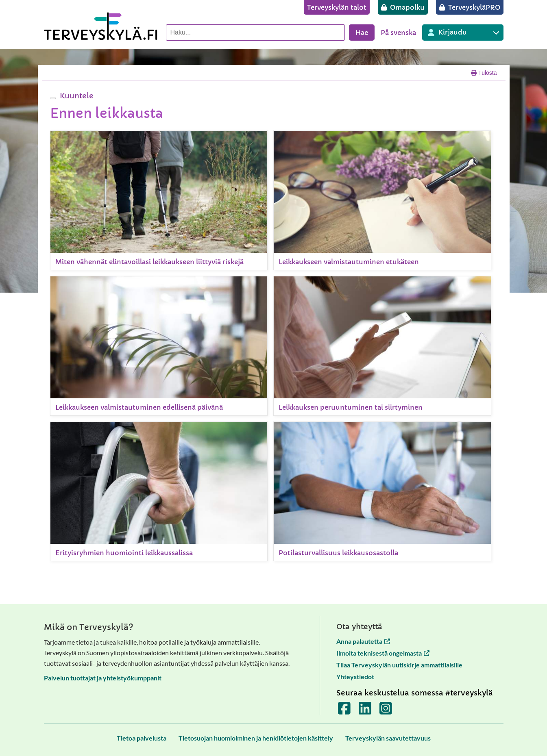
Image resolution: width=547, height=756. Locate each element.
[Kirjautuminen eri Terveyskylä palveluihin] (463, 33)
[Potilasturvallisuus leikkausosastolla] (382, 491)
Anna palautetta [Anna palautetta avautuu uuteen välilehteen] (363, 641)
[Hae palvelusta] (255, 33)
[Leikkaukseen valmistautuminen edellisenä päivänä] (159, 346)
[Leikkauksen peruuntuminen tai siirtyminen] (382, 346)
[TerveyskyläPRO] (470, 7)
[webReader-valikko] (53, 98)
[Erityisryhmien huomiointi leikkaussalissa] (159, 491)
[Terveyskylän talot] (337, 7)
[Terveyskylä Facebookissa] (344, 711)
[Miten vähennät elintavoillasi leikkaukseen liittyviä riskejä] (159, 200)
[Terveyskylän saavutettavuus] (388, 738)
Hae (362, 33)
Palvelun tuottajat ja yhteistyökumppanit (103, 678)
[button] (76, 96)
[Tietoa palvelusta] (142, 738)
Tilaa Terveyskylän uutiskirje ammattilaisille (399, 665)
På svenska (398, 33)
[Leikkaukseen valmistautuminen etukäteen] (382, 200)
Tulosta (484, 73)
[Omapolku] (403, 7)
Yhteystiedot (355, 677)
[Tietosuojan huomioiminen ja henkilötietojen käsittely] (256, 738)
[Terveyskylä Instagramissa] (386, 711)
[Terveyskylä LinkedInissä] (365, 711)
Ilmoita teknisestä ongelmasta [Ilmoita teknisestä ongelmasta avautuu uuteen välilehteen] (383, 653)
